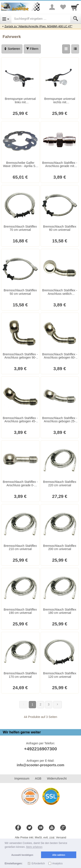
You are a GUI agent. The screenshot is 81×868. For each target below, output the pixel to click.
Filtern (32, 49)
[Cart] (75, 7)
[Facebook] (18, 828)
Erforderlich (38, 863)
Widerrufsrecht (57, 778)
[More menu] (52, 7)
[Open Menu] (6, 19)
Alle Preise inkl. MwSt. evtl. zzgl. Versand (41, 837)
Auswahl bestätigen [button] (22, 855)
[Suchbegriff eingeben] (41, 19)
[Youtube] (52, 828)
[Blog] (41, 828)
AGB (38, 778)
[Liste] (75, 49)
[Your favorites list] (63, 7)
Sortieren (12, 49)
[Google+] (63, 828)
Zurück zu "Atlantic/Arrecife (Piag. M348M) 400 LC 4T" (38, 26)
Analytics (57, 863)
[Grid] (66, 49)
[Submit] (76, 19)
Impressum (22, 778)
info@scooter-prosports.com (40, 765)
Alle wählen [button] (59, 855)
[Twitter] (29, 828)
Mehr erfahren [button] (34, 847)
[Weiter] (57, 705)
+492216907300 (40, 749)
